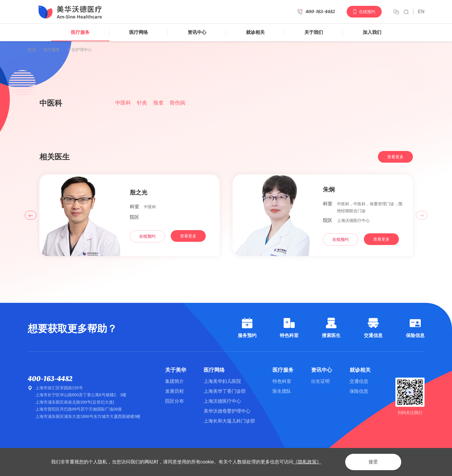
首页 (32, 50)
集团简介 (174, 381)
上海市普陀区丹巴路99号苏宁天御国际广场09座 (79, 409)
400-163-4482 (50, 379)
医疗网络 (139, 32)
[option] (226, 72)
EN (421, 12)
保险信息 (359, 391)
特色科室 (282, 381)
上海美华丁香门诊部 (225, 391)
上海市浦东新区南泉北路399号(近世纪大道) (75, 402)
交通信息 (359, 381)
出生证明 (320, 381)
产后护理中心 (80, 50)
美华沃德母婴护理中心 (227, 411)
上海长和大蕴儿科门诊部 (229, 421)
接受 (373, 462)
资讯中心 (197, 32)
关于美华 (176, 370)
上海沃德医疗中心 (222, 401)
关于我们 (314, 32)
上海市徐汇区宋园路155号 (59, 388)
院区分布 (174, 401)
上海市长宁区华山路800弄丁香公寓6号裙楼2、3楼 (81, 395)
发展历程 (174, 391)
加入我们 (372, 32)
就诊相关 (255, 32)
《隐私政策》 (307, 462)
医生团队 (282, 391)
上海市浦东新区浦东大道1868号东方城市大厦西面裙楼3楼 (88, 416)
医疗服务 (80, 32)
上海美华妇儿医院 (222, 381)
